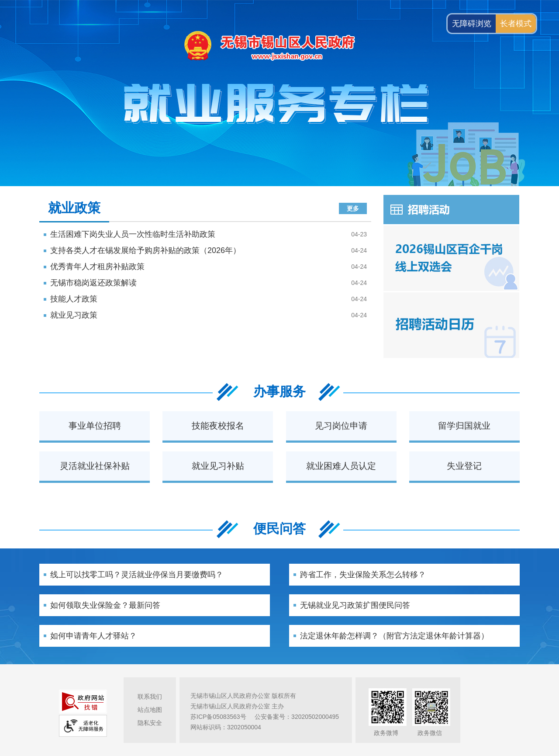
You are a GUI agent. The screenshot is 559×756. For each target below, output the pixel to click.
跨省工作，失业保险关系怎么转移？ (363, 575)
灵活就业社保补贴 (95, 466)
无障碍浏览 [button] (472, 24)
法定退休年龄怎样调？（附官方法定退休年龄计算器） (394, 636)
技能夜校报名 (218, 426)
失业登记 (464, 466)
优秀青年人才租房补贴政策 (97, 267)
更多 (353, 208)
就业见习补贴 (218, 466)
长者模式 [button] (516, 24)
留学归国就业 (464, 426)
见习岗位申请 (341, 426)
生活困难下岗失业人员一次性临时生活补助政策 (133, 234)
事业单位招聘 (95, 426)
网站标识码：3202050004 (226, 727)
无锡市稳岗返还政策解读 (93, 283)
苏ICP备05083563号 (218, 717)
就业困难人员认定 (341, 466)
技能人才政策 (74, 299)
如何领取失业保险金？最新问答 (105, 605)
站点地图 (150, 710)
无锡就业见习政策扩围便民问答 (355, 605)
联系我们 (150, 697)
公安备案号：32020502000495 (297, 717)
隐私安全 (150, 723)
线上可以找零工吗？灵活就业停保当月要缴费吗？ (137, 575)
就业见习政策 (74, 315)
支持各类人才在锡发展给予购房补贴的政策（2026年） (145, 250)
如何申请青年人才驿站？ (93, 636)
